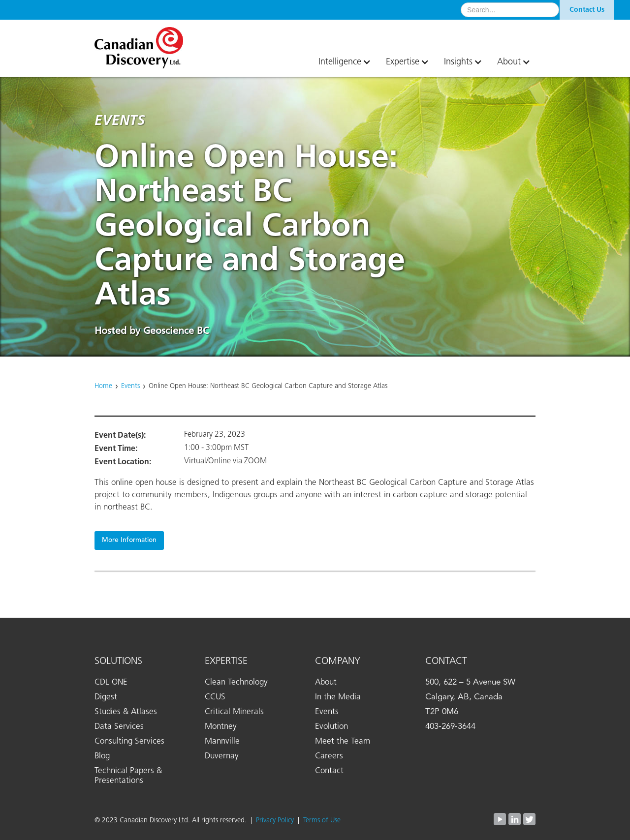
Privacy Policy (277, 820)
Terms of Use (322, 820)
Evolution (331, 727)
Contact (329, 771)
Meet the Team (343, 741)
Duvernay (222, 756)
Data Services (119, 727)
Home (103, 386)
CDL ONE (111, 682)
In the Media (338, 697)
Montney (221, 727)
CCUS (215, 697)
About (326, 682)
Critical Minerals (234, 712)
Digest (106, 697)
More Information (129, 540)
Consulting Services (129, 741)
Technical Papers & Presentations (128, 776)
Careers (329, 756)
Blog (102, 756)
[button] (342, 62)
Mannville (222, 741)
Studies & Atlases (126, 712)
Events (130, 386)
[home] (144, 44)
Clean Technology (236, 682)
